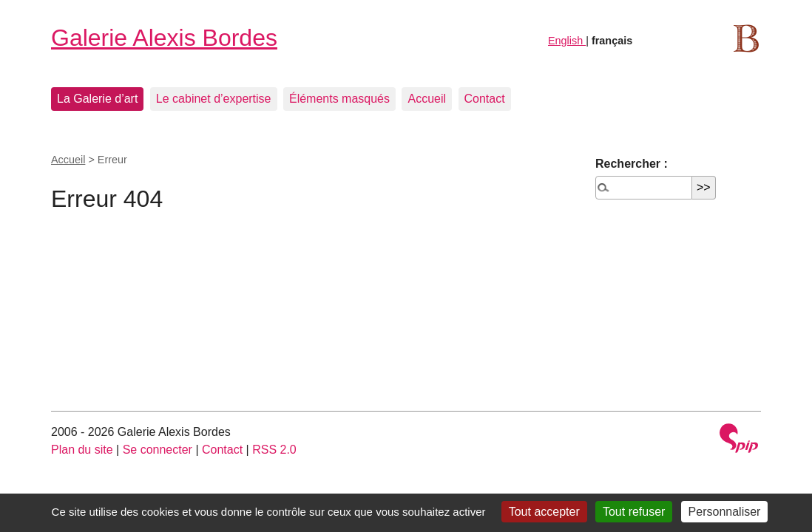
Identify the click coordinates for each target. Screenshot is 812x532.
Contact (485, 99)
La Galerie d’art (97, 99)
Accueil (427, 99)
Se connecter (158, 450)
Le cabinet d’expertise (214, 99)
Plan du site (82, 450)
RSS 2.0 (274, 450)
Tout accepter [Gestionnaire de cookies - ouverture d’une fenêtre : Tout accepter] (544, 512)
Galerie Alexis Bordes (164, 38)
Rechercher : (632, 164)
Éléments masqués (339, 99)
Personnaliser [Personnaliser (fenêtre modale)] (725, 512)
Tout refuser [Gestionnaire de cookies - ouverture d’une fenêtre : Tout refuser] (634, 512)
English (567, 41)
